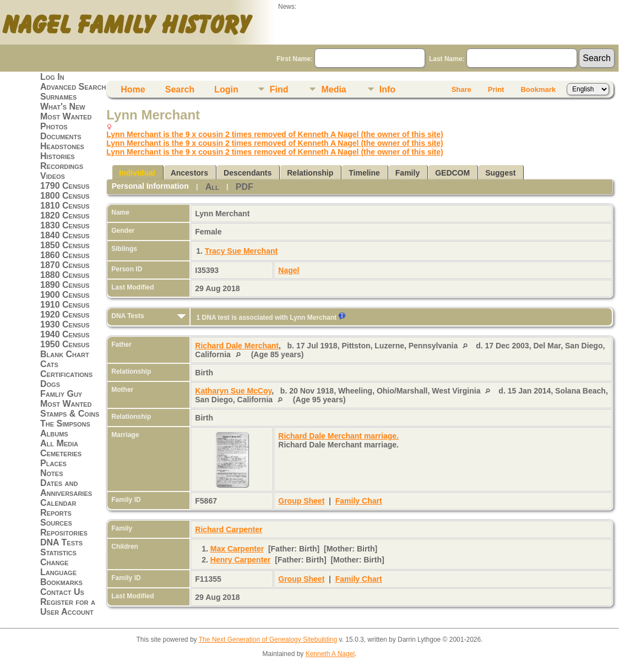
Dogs (50, 384)
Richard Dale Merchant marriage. (338, 436)
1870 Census (65, 265)
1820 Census (65, 215)
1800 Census (65, 196)
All (212, 187)
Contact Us (62, 592)
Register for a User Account (68, 607)
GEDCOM (452, 173)
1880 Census (65, 275)
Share (461, 89)
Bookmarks (61, 582)
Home (133, 89)
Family (408, 173)
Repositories (64, 532)
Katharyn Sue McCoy (233, 391)
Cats (49, 364)
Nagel (289, 270)
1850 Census (65, 245)
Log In (52, 77)
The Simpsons (65, 424)
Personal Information (150, 186)
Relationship (310, 173)
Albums (54, 433)
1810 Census (65, 206)
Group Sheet (301, 501)
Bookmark (538, 89)
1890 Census (65, 285)
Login (226, 89)
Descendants (248, 173)
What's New (63, 106)
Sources (56, 523)
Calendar (58, 503)
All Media (59, 443)
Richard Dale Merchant (237, 346)
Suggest (500, 173)
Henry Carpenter (241, 560)
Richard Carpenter (229, 529)
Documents (61, 136)
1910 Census (65, 305)
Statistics (58, 552)
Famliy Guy (61, 394)
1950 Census (65, 344)
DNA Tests (61, 542)
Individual (137, 173)
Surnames (58, 97)
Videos (53, 176)
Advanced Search (73, 87)
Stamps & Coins (70, 414)
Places (53, 463)
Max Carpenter (237, 549)
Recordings (62, 166)
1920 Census (65, 315)
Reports (56, 513)
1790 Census (65, 186)
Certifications (66, 374)
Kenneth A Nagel (330, 654)
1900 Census (65, 295)
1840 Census (65, 235)
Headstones (62, 146)
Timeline (364, 173)
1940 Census (65, 334)
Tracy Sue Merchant (241, 251)
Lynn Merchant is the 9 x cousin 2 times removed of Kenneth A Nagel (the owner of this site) (275, 134)
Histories (58, 156)
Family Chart (359, 501)
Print (496, 89)
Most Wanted (66, 116)
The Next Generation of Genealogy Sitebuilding (268, 640)
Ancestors (189, 173)
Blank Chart (65, 354)
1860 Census (65, 255)
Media (333, 89)
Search (180, 89)
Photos (54, 126)
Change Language (58, 567)
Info (387, 89)
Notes (52, 473)
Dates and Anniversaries (66, 488)
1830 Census (65, 225)
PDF (245, 187)
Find (279, 89)
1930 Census (65, 324)
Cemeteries (61, 453)
